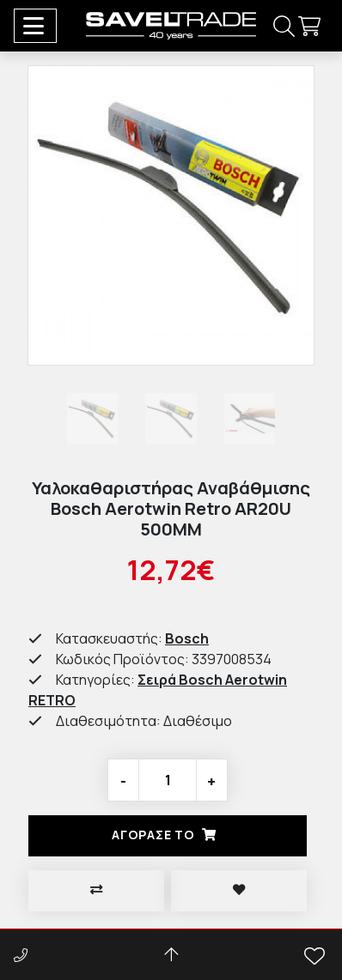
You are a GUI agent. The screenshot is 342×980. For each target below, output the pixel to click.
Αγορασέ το (168, 835)
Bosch (187, 638)
